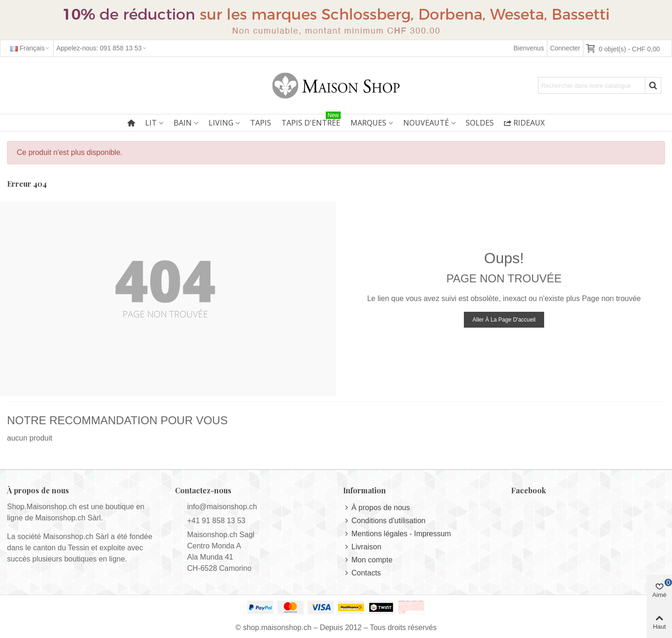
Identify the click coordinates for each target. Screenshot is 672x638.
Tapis (261, 123)
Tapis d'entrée (311, 121)
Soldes (480, 123)
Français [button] (30, 48)
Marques (368, 123)
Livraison (362, 547)
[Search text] (592, 85)
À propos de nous (376, 508)
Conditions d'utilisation (384, 521)
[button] (102, 48)
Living (221, 123)
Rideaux (524, 123)
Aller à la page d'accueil (504, 320)
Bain (183, 123)
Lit (151, 123)
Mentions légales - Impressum (397, 534)
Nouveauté (426, 123)
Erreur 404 (27, 184)
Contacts (362, 573)
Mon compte (368, 560)
